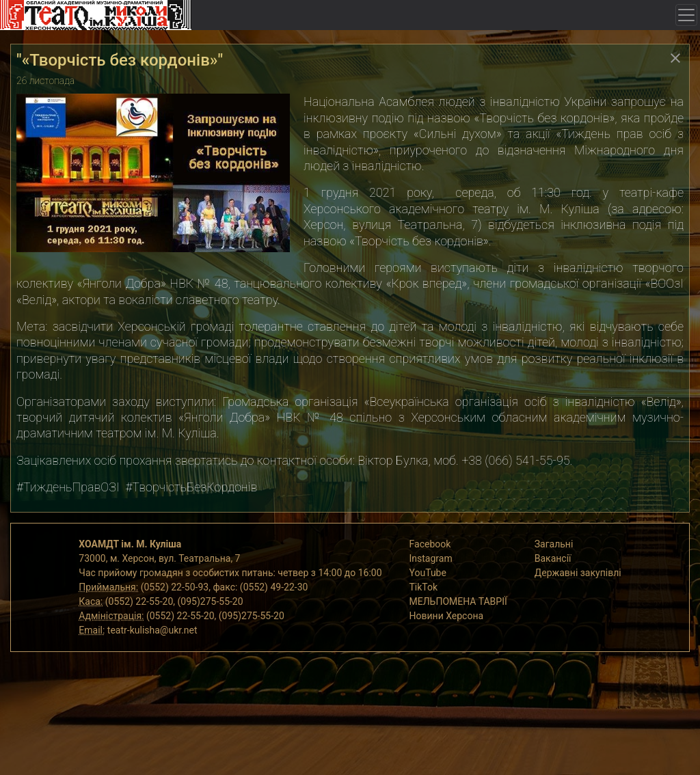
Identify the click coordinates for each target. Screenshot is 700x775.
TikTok (424, 587)
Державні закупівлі (578, 573)
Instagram (431, 558)
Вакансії (553, 558)
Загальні (554, 544)
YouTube (428, 573)
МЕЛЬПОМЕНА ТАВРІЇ (458, 601)
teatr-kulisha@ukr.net (152, 630)
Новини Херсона (447, 616)
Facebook (430, 544)
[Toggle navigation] (686, 15)
